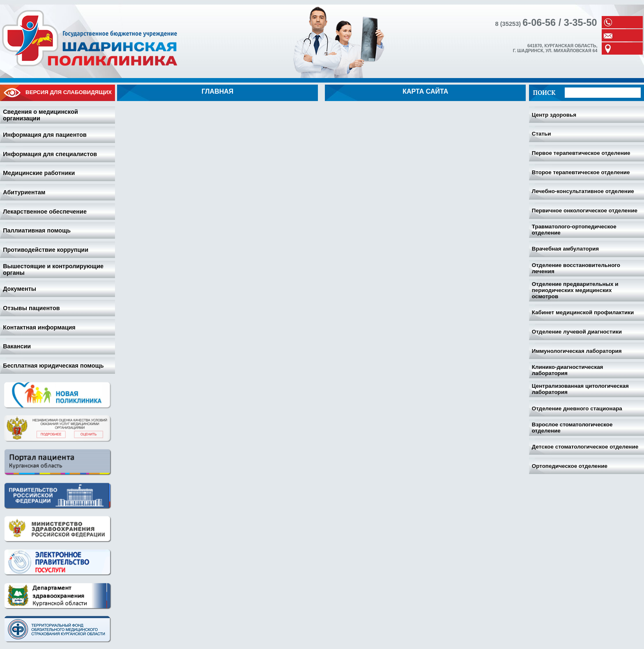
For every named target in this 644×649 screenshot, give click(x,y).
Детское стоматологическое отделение (585, 447)
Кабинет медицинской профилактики (583, 312)
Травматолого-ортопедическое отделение (574, 230)
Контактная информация (39, 327)
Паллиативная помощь (37, 230)
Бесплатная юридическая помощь (53, 366)
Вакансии (17, 346)
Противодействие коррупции (46, 250)
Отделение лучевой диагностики (577, 332)
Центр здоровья (554, 115)
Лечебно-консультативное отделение (583, 191)
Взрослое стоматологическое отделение (572, 428)
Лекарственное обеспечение (45, 212)
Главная (218, 91)
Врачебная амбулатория (565, 249)
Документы (20, 289)
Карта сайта (425, 91)
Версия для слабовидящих (57, 93)
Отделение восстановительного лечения (576, 268)
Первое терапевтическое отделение (581, 153)
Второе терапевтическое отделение (581, 172)
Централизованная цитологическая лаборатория (580, 389)
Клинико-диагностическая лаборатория (568, 370)
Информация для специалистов (50, 154)
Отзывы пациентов (31, 308)
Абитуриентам (24, 192)
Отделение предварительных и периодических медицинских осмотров (575, 290)
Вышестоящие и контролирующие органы (53, 269)
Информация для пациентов (45, 135)
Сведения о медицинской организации (40, 115)
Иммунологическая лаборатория (577, 351)
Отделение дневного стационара (577, 409)
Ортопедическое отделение (570, 466)
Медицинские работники (39, 173)
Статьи (542, 134)
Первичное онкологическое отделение (585, 211)
